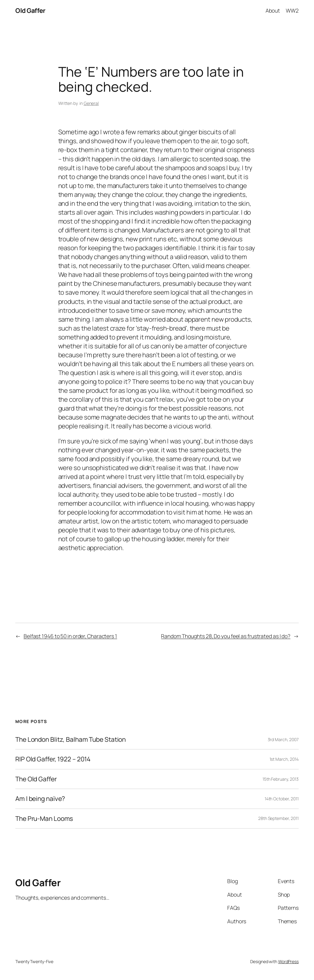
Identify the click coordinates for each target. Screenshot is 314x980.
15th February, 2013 (281, 779)
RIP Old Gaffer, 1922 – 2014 (53, 759)
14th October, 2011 (282, 799)
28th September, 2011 (278, 818)
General (91, 103)
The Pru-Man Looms (44, 819)
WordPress (288, 961)
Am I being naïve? (40, 799)
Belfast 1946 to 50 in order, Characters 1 (70, 636)
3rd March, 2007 (283, 739)
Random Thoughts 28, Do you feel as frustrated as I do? (226, 636)
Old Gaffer (30, 10)
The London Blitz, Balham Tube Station (71, 739)
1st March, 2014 (284, 759)
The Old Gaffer (36, 779)
